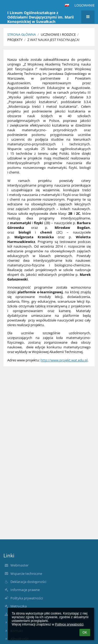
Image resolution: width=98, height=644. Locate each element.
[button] (67, 5)
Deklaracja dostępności (28, 582)
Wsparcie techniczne (26, 574)
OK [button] (85, 633)
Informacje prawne (25, 590)
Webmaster (19, 565)
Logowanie (85, 5)
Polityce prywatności (69, 624)
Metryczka (19, 606)
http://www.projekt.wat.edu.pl (64, 360)
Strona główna (22, 34)
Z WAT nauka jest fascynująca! (53, 40)
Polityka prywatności (27, 598)
